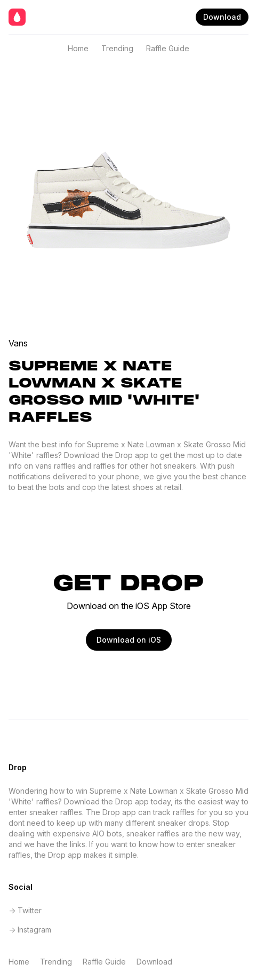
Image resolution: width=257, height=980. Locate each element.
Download (222, 17)
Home (78, 48)
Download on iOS (129, 640)
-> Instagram (30, 930)
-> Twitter (25, 910)
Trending (117, 48)
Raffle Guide (168, 48)
